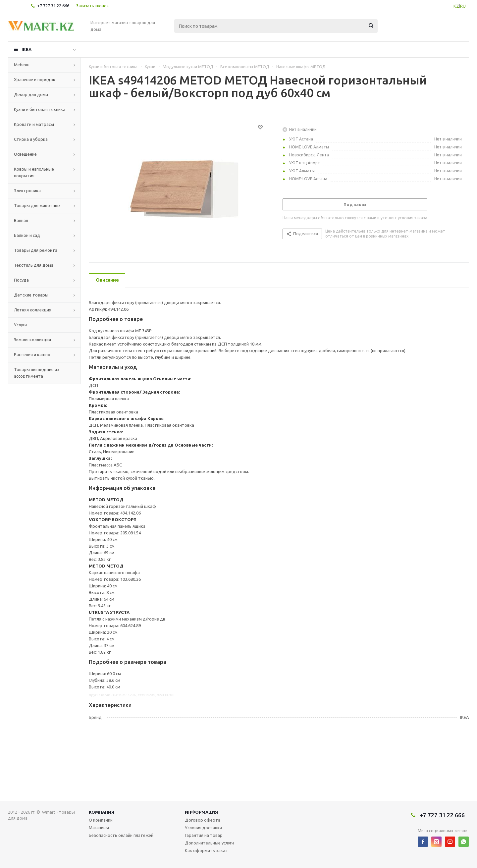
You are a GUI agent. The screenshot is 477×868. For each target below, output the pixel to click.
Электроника (27, 190)
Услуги (20, 325)
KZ (456, 6)
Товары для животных (37, 205)
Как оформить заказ (206, 850)
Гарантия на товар (204, 835)
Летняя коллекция (33, 310)
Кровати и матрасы (34, 124)
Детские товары (31, 295)
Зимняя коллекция (32, 340)
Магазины (99, 828)
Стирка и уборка (31, 139)
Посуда (21, 280)
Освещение (25, 154)
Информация (201, 812)
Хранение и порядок (35, 80)
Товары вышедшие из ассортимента (37, 373)
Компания (102, 812)
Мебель (22, 65)
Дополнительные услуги (209, 843)
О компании (101, 820)
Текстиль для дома (34, 265)
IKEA (26, 49)
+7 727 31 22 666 (53, 6)
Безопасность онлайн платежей (121, 835)
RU (463, 6)
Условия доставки (203, 828)
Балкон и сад (27, 235)
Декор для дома (31, 94)
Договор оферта (203, 820)
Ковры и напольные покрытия (34, 172)
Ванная (21, 220)
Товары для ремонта (36, 250)
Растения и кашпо (32, 354)
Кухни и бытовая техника (40, 109)
